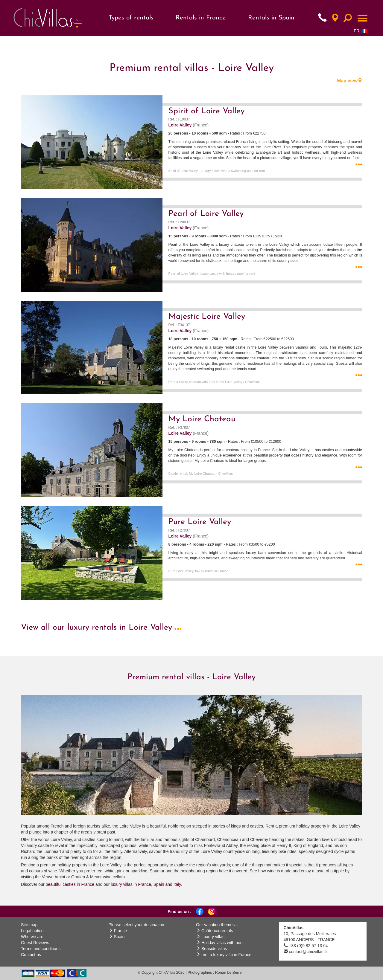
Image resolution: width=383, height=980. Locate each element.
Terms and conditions (41, 949)
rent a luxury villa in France (226, 955)
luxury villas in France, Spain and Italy (145, 884)
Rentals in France (201, 18)
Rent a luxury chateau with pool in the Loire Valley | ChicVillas (214, 382)
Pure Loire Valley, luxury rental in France (198, 571)
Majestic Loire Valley (207, 317)
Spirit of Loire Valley (206, 111)
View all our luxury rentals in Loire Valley (101, 628)
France (120, 931)
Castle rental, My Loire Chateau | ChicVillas (201, 474)
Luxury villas (213, 937)
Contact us (31, 955)
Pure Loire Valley (200, 522)
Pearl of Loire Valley (206, 214)
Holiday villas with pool (222, 943)
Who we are (32, 937)
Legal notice (32, 931)
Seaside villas (214, 949)
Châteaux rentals (217, 931)
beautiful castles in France (70, 884)
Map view (350, 81)
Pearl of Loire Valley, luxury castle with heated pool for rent (212, 274)
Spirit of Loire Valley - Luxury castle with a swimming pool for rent (217, 171)
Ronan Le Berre (228, 973)
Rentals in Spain (271, 18)
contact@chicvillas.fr (308, 952)
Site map (29, 925)
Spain (119, 937)
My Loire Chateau (202, 419)
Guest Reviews (35, 943)
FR (361, 31)
